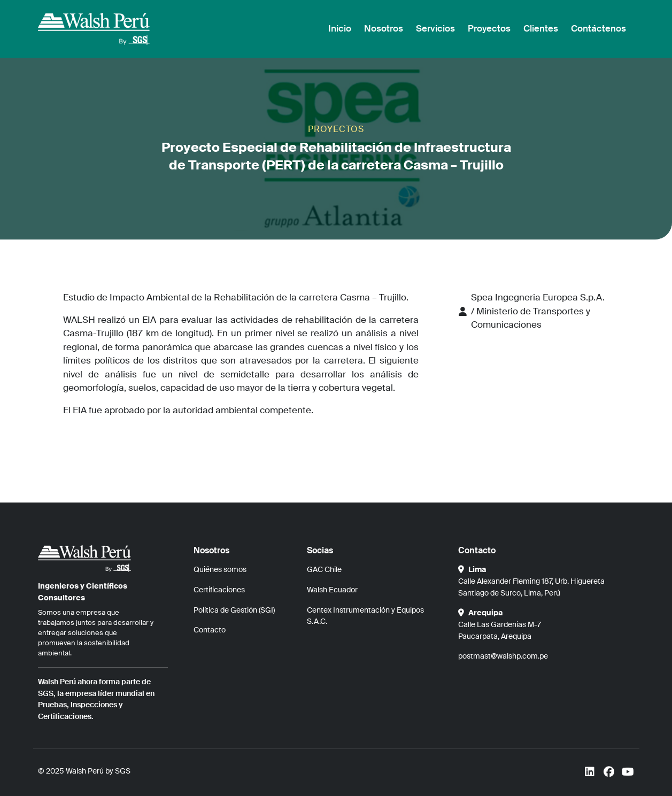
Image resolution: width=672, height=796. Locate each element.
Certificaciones (219, 590)
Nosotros (384, 28)
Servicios (435, 28)
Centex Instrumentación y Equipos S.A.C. (365, 616)
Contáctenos (598, 28)
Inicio (340, 28)
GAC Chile (324, 569)
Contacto (210, 630)
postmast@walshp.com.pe (503, 656)
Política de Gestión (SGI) (234, 610)
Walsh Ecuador (332, 590)
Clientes (541, 28)
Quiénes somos (220, 569)
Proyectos (489, 28)
